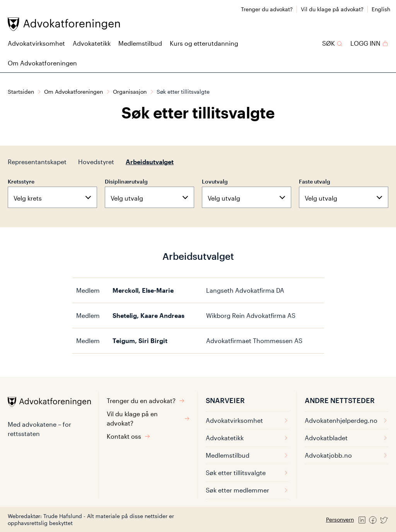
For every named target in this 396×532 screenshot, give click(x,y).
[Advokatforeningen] (64, 24)
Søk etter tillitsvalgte (247, 473)
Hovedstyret (96, 162)
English (381, 9)
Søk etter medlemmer (247, 490)
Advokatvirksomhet (36, 43)
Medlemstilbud (140, 43)
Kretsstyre (21, 181)
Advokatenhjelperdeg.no (346, 420)
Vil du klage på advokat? (332, 9)
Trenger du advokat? (267, 9)
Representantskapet (37, 162)
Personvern (340, 519)
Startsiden (21, 92)
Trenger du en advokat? (146, 401)
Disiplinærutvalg (126, 181)
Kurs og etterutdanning (204, 43)
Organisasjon (130, 92)
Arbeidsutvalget (150, 162)
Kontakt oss (129, 436)
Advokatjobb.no (346, 455)
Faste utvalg (315, 181)
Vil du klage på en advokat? (148, 418)
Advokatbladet (346, 438)
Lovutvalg (215, 181)
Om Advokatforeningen (42, 63)
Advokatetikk (92, 43)
